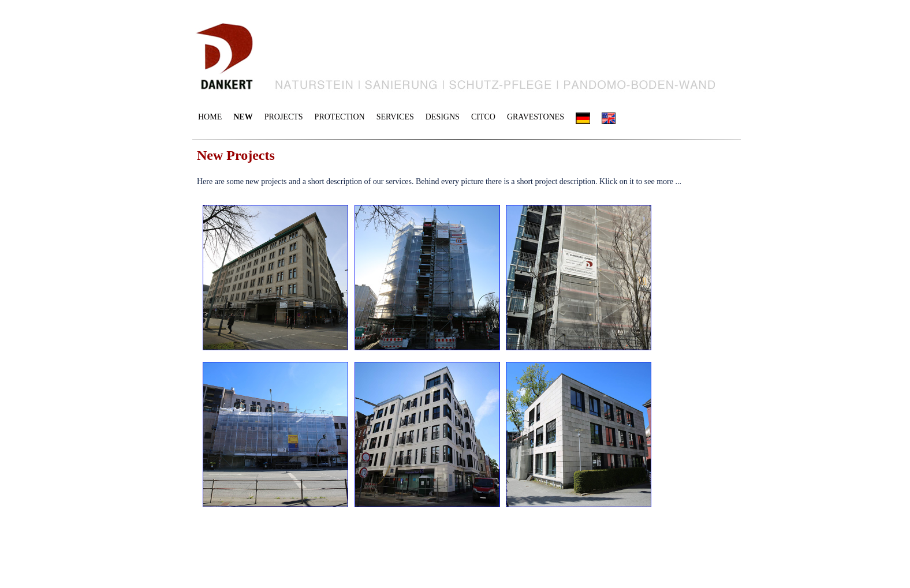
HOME (210, 117)
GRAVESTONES (536, 117)
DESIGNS (443, 117)
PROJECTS (284, 117)
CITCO (483, 117)
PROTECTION (340, 117)
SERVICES (395, 117)
